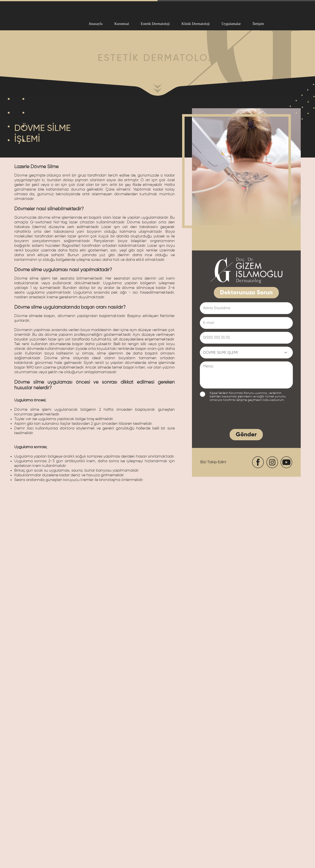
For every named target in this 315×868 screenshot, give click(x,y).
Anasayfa (96, 24)
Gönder (246, 435)
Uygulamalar (231, 24)
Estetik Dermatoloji (155, 24)
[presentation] (237, 416)
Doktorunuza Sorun (246, 293)
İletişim (258, 24)
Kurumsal (122, 24)
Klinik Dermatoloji (196, 24)
